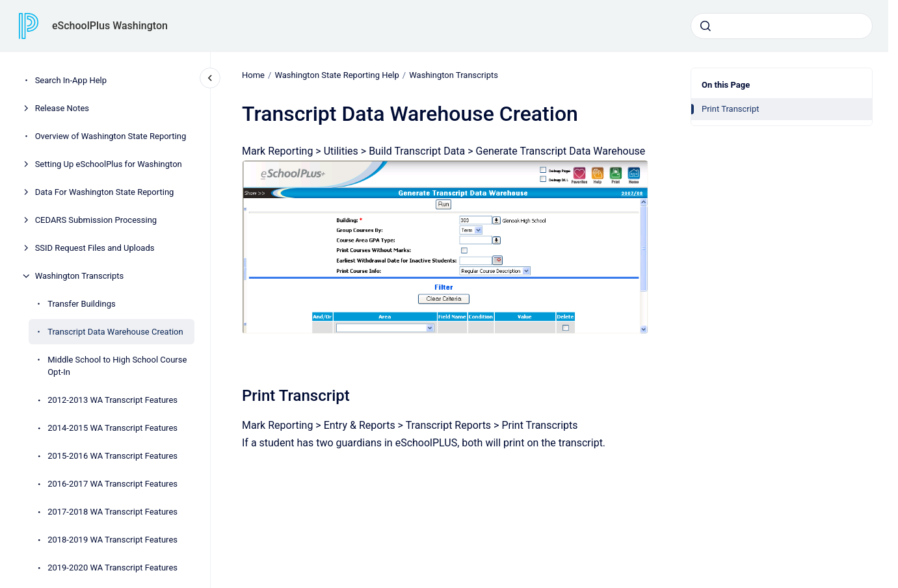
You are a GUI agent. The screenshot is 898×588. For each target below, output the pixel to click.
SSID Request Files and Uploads (95, 248)
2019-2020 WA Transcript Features (112, 568)
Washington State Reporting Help (337, 75)
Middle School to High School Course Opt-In (117, 366)
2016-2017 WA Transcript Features (112, 484)
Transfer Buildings (82, 304)
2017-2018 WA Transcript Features (112, 512)
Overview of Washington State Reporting (111, 136)
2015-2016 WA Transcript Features (112, 456)
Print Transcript (731, 109)
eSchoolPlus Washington (110, 26)
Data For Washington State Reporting (105, 192)
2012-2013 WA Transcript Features (112, 400)
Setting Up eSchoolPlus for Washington (109, 164)
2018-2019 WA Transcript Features (112, 540)
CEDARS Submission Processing (96, 220)
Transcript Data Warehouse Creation (115, 332)
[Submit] (706, 26)
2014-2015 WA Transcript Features (112, 428)
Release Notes (62, 108)
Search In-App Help (71, 80)
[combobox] (782, 26)
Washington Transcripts (80, 276)
